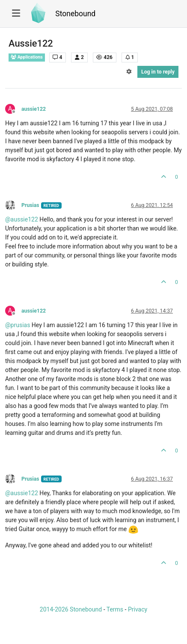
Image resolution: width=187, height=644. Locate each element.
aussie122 (34, 109)
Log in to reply (158, 72)
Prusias (30, 205)
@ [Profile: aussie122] (22, 219)
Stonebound (75, 14)
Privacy (138, 609)
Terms (115, 609)
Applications (27, 57)
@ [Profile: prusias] (18, 325)
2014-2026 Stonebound (71, 609)
